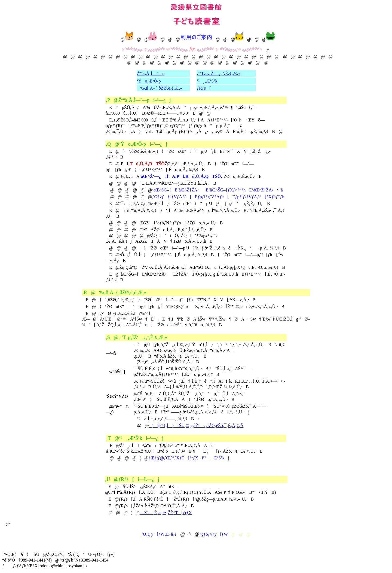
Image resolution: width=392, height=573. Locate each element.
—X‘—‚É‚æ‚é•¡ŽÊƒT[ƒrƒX (166, 513)
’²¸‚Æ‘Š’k (207, 81)
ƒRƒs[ (204, 88)
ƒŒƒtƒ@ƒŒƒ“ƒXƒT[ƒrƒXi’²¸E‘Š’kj (189, 458)
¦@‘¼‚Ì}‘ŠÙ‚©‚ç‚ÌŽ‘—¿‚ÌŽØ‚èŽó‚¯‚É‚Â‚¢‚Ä (196, 426)
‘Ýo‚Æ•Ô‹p (149, 81)
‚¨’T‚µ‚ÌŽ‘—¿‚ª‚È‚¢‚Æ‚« (219, 73)
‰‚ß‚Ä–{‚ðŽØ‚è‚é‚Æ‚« (160, 88)
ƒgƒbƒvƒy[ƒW (214, 534)
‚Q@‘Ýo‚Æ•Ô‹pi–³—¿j (136, 144)
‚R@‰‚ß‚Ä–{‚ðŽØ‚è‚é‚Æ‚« (114, 292)
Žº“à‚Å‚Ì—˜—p (151, 73)
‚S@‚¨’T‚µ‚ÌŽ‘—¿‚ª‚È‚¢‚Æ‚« (137, 337)
